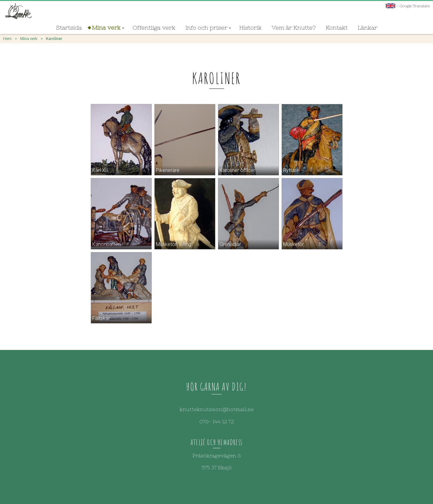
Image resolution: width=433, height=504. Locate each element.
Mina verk (106, 28)
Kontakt (337, 28)
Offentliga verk (154, 28)
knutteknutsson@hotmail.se (216, 409)
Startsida (69, 28)
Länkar (367, 28)
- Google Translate (408, 6)
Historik (251, 28)
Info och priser (206, 28)
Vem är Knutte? (294, 28)
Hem (7, 39)
